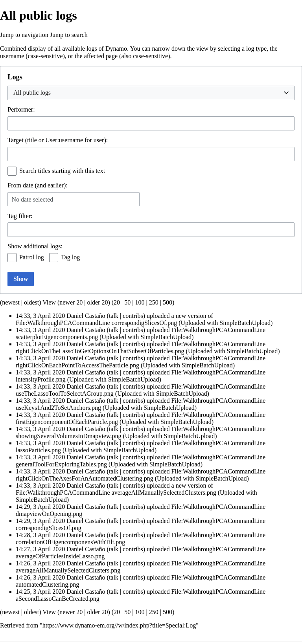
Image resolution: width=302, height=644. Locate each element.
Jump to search (69, 35)
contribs (133, 316)
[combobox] (151, 93)
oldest (31, 302)
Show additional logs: (35, 246)
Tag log (70, 257)
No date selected (32, 199)
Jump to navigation (24, 35)
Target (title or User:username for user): (58, 140)
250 (154, 302)
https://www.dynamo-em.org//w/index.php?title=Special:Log (119, 625)
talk (114, 316)
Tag (12, 216)
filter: (20, 216)
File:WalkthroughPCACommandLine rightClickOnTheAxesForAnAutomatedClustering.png (141, 475)
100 (140, 302)
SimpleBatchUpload (245, 323)
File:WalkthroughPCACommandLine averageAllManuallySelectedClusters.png (116, 493)
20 (117, 302)
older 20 (98, 302)
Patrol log (32, 257)
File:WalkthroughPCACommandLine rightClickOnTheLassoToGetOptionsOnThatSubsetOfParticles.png (141, 348)
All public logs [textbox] (32, 93)
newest (11, 302)
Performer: (21, 109)
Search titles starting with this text (62, 171)
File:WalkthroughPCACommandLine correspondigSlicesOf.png (96, 323)
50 (127, 302)
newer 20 (71, 302)
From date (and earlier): (37, 185)
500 (168, 302)
